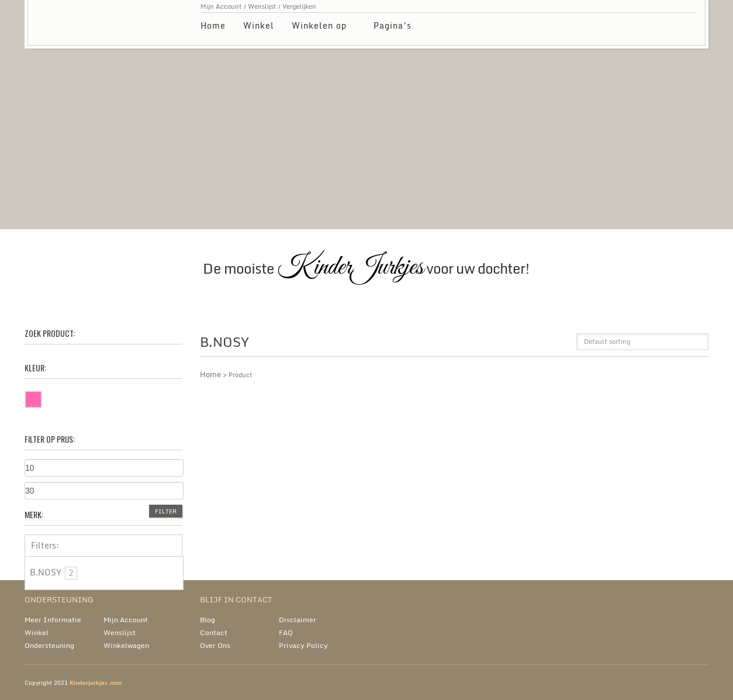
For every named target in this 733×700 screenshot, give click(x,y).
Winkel (259, 25)
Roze (42, 397)
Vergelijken (299, 6)
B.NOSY (53, 573)
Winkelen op (319, 27)
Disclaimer (298, 620)
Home (213, 25)
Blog (208, 620)
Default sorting (607, 342)
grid (540, 345)
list (560, 345)
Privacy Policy (303, 645)
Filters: (45, 545)
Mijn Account (221, 6)
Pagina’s (393, 27)
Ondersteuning (49, 645)
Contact (214, 632)
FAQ (286, 632)
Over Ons (215, 645)
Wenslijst (262, 6)
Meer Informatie (53, 620)
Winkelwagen (126, 645)
